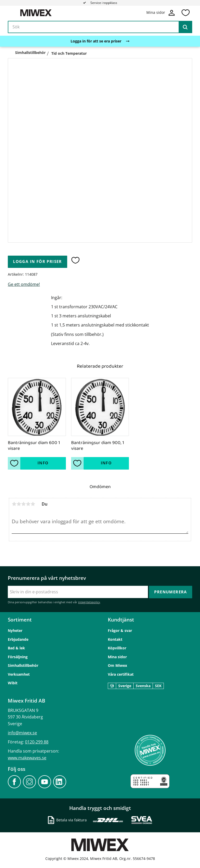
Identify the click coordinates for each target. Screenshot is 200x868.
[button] (185, 13)
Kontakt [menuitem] (115, 639)
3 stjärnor (23, 504)
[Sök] (185, 27)
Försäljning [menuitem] (18, 657)
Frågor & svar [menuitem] (120, 630)
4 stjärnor (28, 504)
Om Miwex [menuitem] (117, 665)
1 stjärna (14, 504)
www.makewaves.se (27, 758)
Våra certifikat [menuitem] (121, 674)
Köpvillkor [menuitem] (117, 648)
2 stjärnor (19, 504)
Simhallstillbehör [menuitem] (23, 665)
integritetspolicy (89, 602)
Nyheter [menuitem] (15, 630)
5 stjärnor (33, 504)
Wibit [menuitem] (13, 683)
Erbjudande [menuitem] (18, 639)
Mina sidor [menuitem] (117, 657)
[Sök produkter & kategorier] (100, 27)
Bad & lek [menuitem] (16, 648)
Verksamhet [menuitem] (19, 674)
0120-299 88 (37, 742)
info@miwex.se (22, 733)
